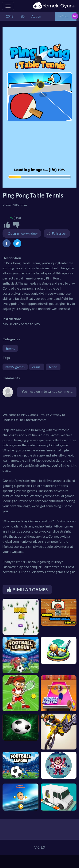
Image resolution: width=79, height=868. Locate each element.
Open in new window (23, 233)
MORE (63, 16)
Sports (10, 348)
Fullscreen (59, 233)
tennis (53, 367)
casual (37, 367)
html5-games (15, 367)
